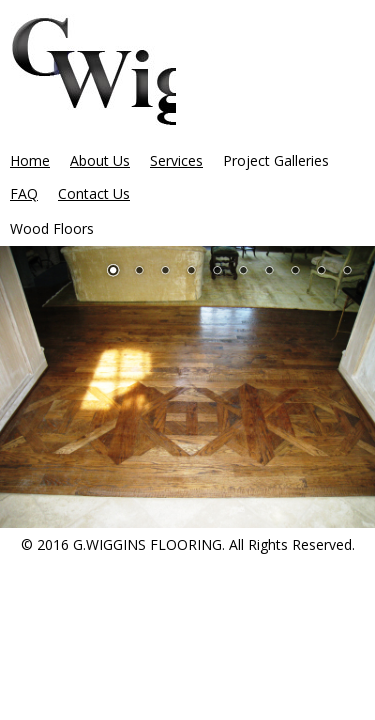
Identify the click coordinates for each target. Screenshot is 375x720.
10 (347, 272)
